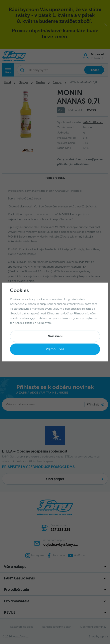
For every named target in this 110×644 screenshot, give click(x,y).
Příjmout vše (55, 349)
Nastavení (55, 336)
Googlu (15, 314)
